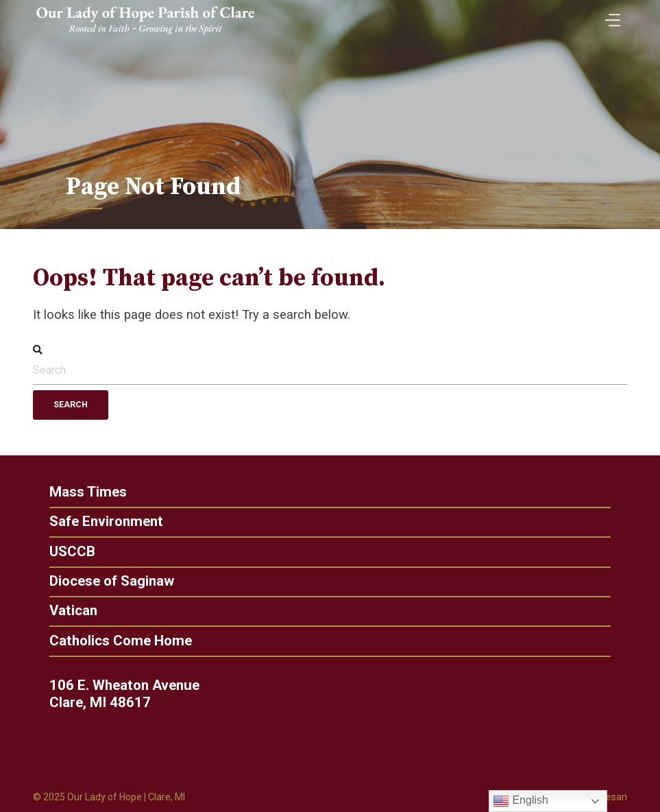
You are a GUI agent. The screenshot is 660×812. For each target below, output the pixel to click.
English (521, 801)
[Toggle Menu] (609, 15)
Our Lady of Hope (105, 797)
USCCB (69, 552)
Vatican (70, 611)
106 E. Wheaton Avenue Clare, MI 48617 (129, 694)
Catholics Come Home (117, 641)
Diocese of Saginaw (108, 581)
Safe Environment (103, 522)
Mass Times (85, 492)
